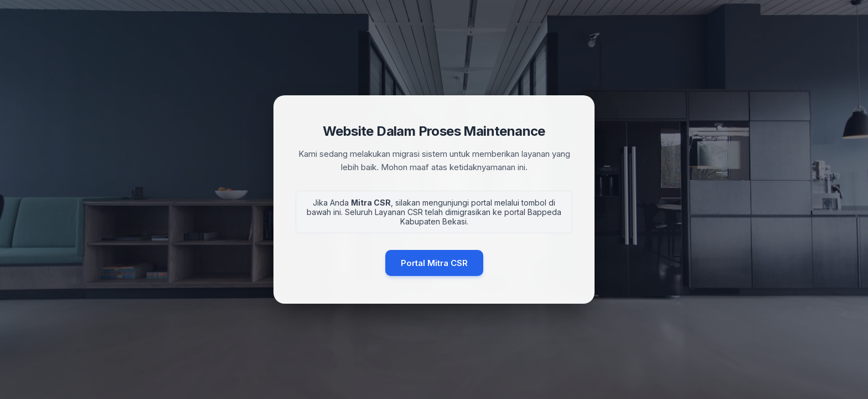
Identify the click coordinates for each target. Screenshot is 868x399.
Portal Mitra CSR (434, 263)
